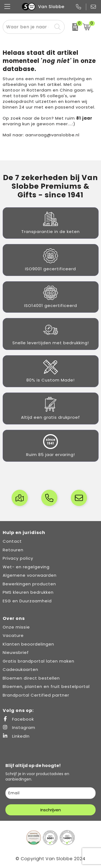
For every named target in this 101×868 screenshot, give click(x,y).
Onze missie (16, 627)
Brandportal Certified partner (36, 695)
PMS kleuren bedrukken (28, 592)
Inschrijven (51, 810)
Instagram (19, 727)
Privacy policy (18, 558)
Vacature (13, 635)
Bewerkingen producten (29, 584)
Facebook (18, 719)
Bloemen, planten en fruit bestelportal (46, 686)
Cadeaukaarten (20, 669)
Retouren (13, 550)
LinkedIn (16, 736)
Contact (12, 541)
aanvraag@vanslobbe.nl (52, 135)
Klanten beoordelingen (28, 644)
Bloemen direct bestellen (31, 678)
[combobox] (28, 27)
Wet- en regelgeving (26, 567)
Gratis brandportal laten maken (39, 661)
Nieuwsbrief (16, 652)
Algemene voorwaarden (30, 575)
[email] (50, 793)
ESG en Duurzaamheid (27, 601)
